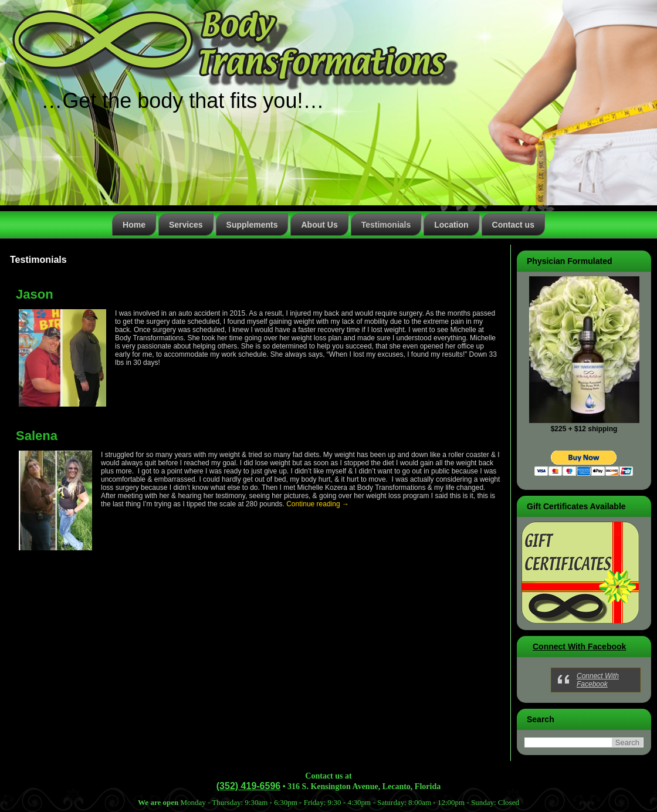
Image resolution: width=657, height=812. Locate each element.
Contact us (513, 225)
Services (186, 225)
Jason (35, 294)
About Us (319, 225)
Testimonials (386, 225)
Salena (37, 436)
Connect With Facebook (579, 647)
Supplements (252, 225)
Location (451, 225)
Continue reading (318, 504)
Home (134, 225)
